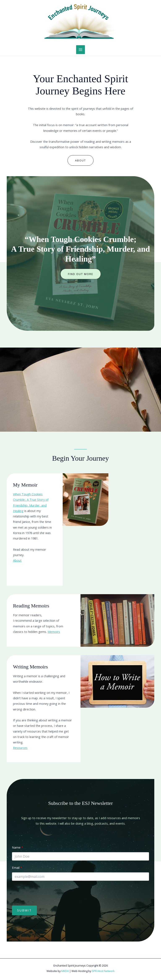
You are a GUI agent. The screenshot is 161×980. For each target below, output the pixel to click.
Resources (20, 748)
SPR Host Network (103, 971)
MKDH (65, 971)
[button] (81, 274)
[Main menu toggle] (80, 50)
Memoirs (54, 632)
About (17, 560)
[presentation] (44, 893)
